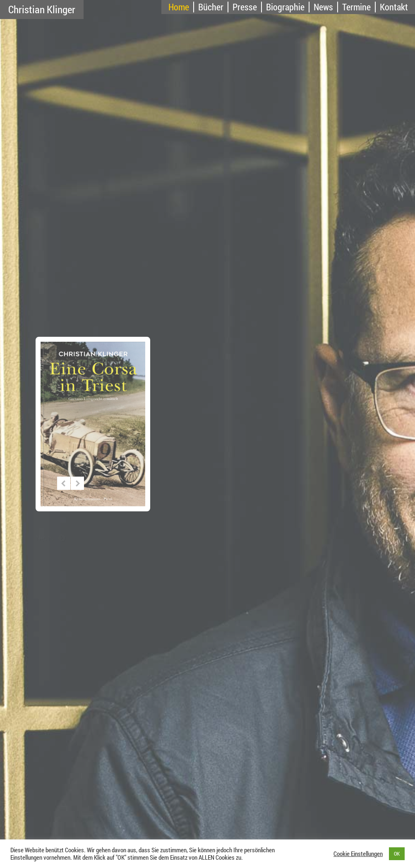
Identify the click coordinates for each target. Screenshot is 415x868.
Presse (245, 7)
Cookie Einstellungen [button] (358, 854)
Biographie (285, 7)
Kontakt (394, 7)
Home (179, 7)
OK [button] (397, 854)
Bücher (211, 7)
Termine (356, 7)
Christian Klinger (42, 9)
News (323, 7)
